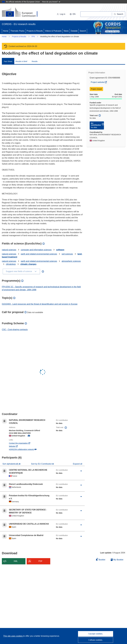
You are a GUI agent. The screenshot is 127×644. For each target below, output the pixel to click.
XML (16, 561)
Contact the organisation (27, 443)
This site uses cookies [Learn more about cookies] (13, 636)
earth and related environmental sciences (39, 254)
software (60, 250)
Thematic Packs (17, 31)
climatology (11, 264)
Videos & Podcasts (53, 31)
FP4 (33, 37)
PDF (40, 561)
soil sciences (67, 254)
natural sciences (9, 250)
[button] (73, 14)
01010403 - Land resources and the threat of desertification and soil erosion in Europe (40, 304)
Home (6, 31)
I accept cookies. (96, 634)
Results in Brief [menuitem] (21, 61)
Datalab (74, 31)
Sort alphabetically (11, 464)
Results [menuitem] (35, 61)
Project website (99, 82)
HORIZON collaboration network (30, 449)
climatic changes (28, 264)
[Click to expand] (81, 471)
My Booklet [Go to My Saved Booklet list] (117, 560)
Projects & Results (35, 31)
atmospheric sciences (71, 261)
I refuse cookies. (96, 640)
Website (21, 446)
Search (83, 31)
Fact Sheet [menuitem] (8, 61)
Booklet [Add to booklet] (101, 559)
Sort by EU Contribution (42, 464)
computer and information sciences (36, 250)
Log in (61, 14)
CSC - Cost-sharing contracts (15, 330)
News (66, 31)
